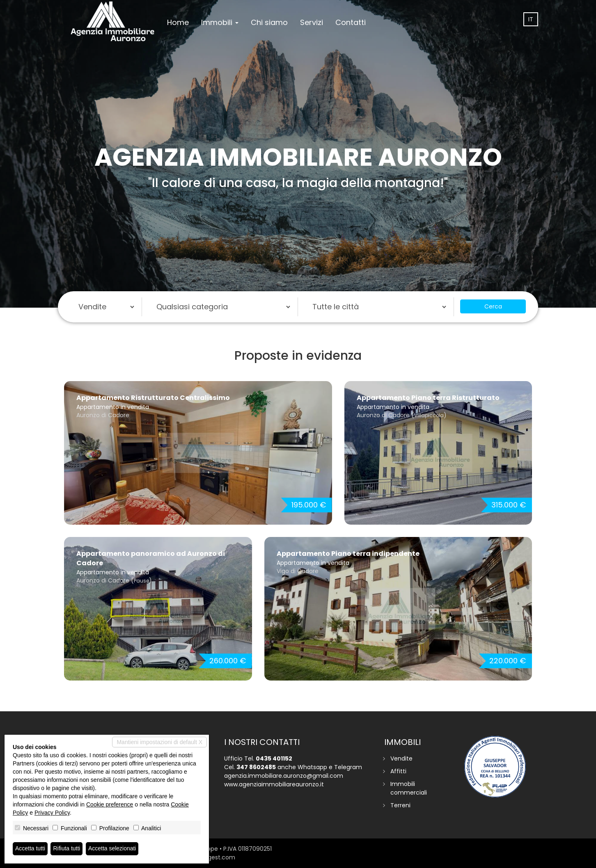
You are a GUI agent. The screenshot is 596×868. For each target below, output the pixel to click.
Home (178, 22)
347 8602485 (256, 767)
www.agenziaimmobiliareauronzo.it (274, 784)
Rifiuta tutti (67, 849)
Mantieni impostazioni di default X (159, 742)
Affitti (398, 771)
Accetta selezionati (112, 849)
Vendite (401, 758)
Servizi (312, 22)
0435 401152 (274, 758)
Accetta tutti (30, 849)
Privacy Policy (52, 813)
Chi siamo (269, 22)
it (531, 19)
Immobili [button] (220, 22)
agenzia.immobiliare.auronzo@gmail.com (284, 776)
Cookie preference (110, 804)
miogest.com (216, 857)
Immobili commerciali (409, 788)
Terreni (400, 805)
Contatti (351, 22)
